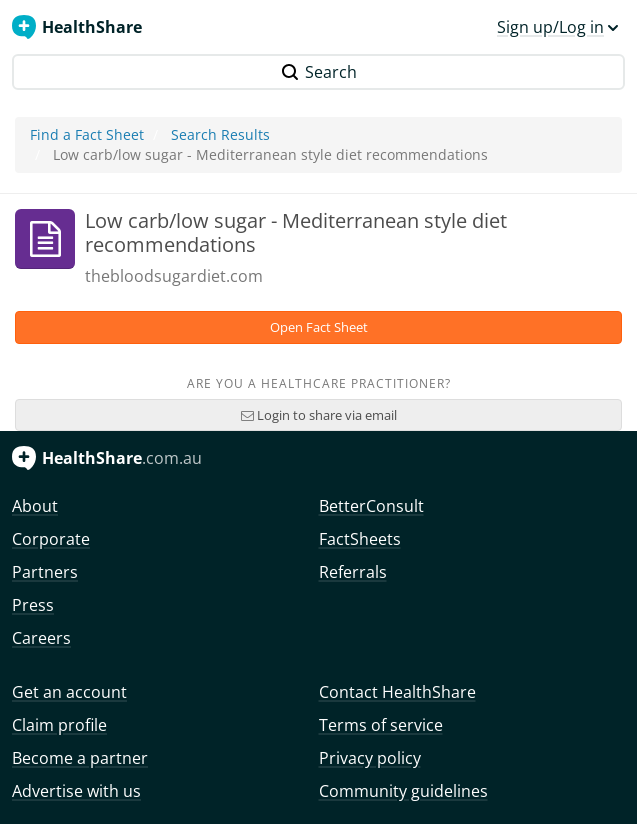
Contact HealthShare (397, 692)
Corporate (51, 539)
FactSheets (360, 539)
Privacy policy (370, 758)
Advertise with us (76, 791)
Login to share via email (319, 415)
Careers (41, 638)
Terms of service (381, 725)
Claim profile (59, 725)
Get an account (69, 692)
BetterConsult (371, 506)
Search (319, 72)
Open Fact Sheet (319, 327)
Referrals (353, 572)
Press (33, 605)
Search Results (220, 134)
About (35, 506)
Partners (45, 572)
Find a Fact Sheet (87, 134)
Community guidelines (403, 791)
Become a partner (80, 758)
